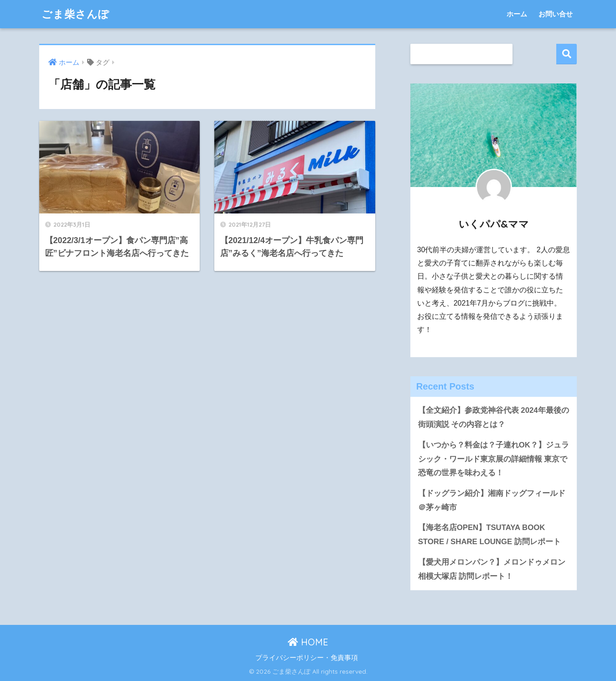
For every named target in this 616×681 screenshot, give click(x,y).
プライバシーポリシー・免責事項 (307, 658)
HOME (308, 642)
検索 (567, 54)
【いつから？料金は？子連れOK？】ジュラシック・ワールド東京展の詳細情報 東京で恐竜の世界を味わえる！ (494, 459)
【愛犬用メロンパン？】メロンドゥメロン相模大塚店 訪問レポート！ (492, 569)
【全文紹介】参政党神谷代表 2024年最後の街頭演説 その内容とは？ (494, 417)
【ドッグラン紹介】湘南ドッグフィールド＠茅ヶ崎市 (492, 500)
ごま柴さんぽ (75, 14)
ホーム (517, 14)
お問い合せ (556, 14)
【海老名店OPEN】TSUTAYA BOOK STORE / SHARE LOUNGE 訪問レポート (489, 535)
